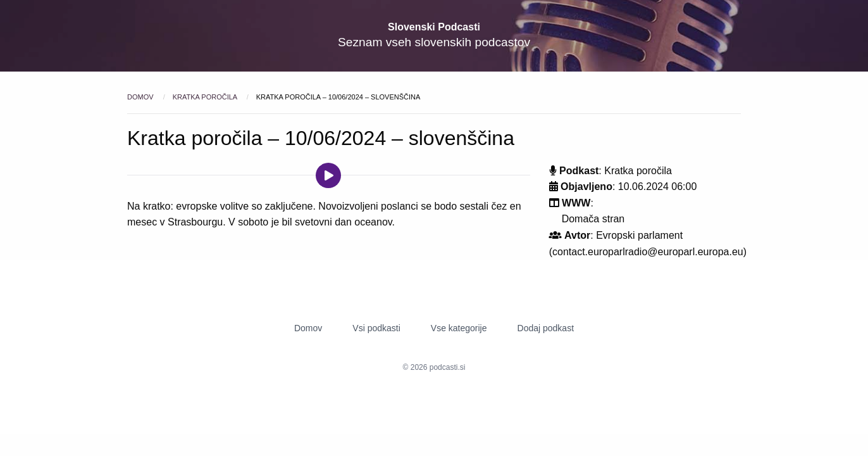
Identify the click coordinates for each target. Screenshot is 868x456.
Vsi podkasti (376, 328)
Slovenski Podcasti (434, 27)
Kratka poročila (206, 97)
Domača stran (593, 219)
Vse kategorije (459, 328)
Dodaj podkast (546, 328)
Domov (141, 97)
